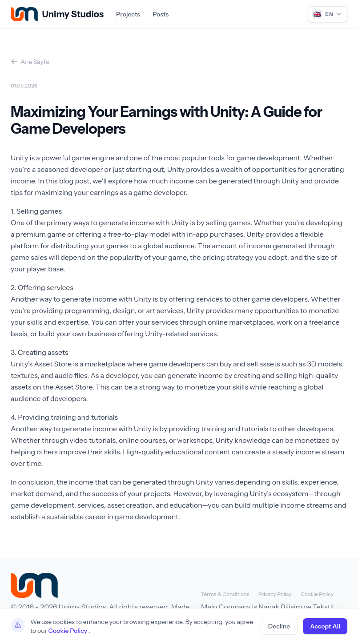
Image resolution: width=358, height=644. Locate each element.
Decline (279, 626)
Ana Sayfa (30, 62)
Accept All (325, 626)
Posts (161, 14)
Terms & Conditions (225, 594)
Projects (128, 14)
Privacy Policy (275, 594)
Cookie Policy (317, 594)
